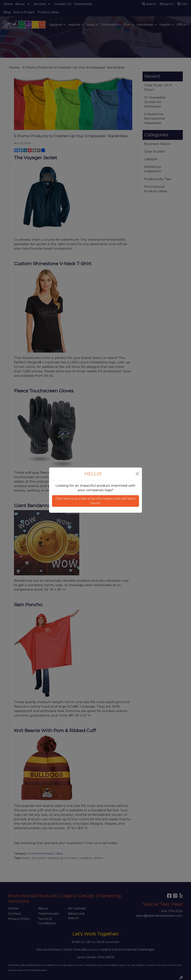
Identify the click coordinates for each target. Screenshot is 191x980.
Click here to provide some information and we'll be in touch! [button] (96, 501)
